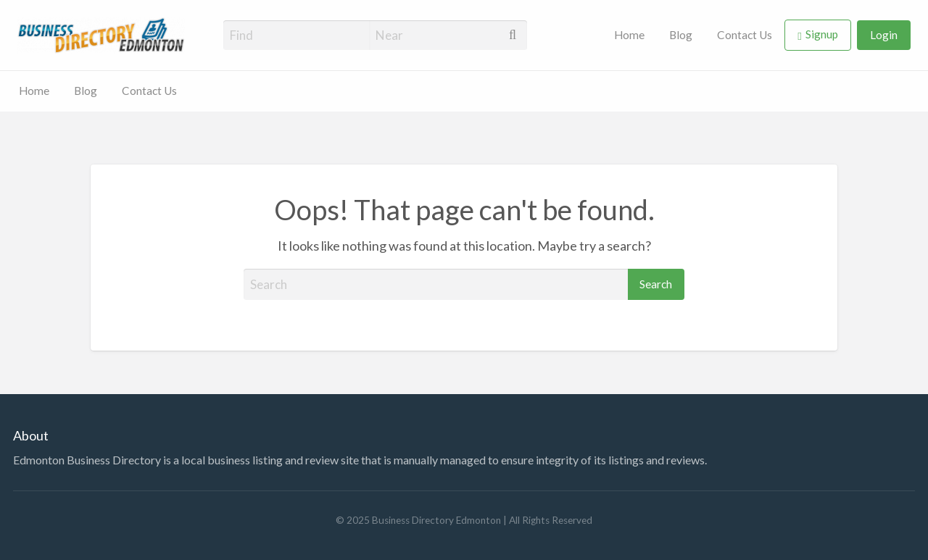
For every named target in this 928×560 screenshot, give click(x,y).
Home (629, 35)
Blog (681, 35)
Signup (822, 34)
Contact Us (745, 35)
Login (884, 35)
